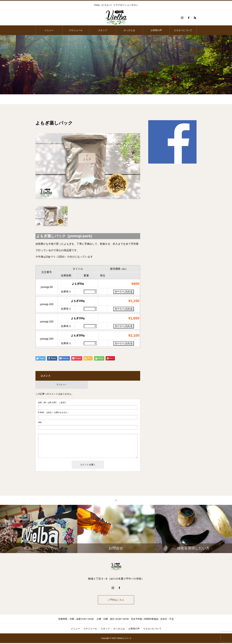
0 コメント (62, 385)
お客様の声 (156, 30)
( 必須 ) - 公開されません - (53, 412)
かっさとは (129, 30)
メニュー (49, 30)
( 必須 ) (52, 402)
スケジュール (76, 30)
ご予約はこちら (116, 600)
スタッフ (103, 30)
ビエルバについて (183, 30)
